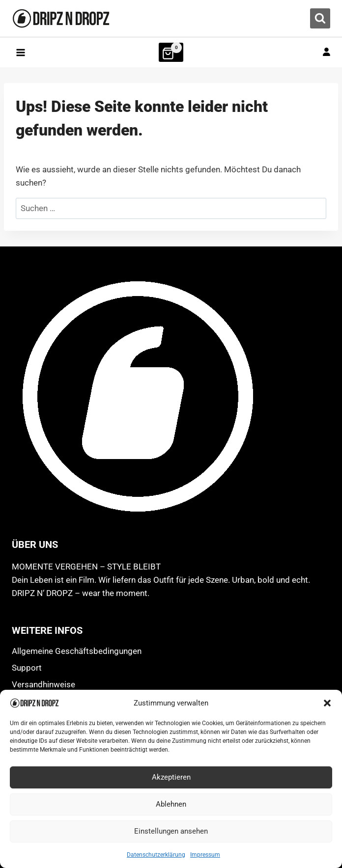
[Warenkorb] (171, 52)
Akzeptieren (171, 777)
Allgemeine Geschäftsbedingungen (77, 651)
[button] (327, 703)
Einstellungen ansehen (171, 831)
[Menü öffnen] (21, 52)
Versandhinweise (43, 684)
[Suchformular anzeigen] (320, 18)
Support (27, 668)
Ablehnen (171, 804)
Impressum (205, 855)
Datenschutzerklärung (156, 855)
